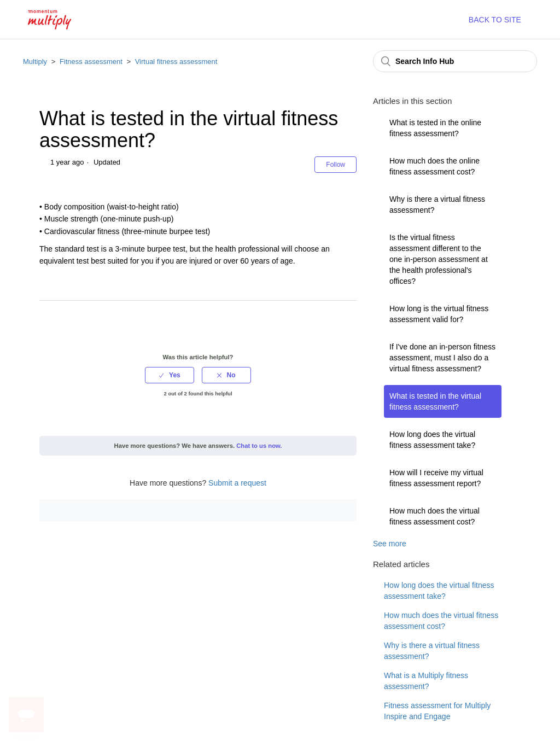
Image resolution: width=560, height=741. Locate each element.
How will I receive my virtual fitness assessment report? (436, 478)
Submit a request (237, 483)
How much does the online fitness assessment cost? (434, 166)
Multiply (35, 62)
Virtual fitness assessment (176, 62)
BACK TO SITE (495, 20)
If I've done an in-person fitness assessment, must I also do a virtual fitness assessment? (442, 358)
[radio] (170, 375)
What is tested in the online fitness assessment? (435, 128)
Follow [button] (336, 165)
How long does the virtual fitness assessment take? (432, 440)
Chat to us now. (259, 446)
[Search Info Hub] (455, 61)
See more (390, 544)
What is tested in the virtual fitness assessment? (435, 401)
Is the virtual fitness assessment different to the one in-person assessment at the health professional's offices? (439, 259)
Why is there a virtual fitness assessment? (437, 205)
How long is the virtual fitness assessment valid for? (439, 314)
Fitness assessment (91, 62)
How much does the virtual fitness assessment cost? (434, 516)
